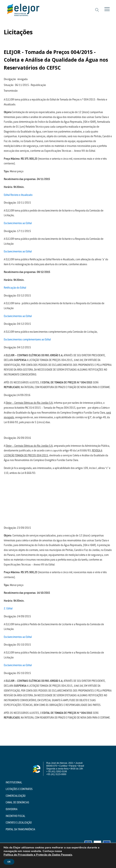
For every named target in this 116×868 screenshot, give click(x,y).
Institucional (14, 783)
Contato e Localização (19, 823)
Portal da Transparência (20, 830)
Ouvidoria (12, 810)
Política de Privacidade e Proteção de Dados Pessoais (38, 855)
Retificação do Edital (15, 288)
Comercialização (16, 796)
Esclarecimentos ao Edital (18, 224)
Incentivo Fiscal (15, 816)
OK (9, 862)
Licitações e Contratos (19, 789)
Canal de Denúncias (17, 803)
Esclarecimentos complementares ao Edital (27, 340)
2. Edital (8, 609)
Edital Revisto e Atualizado (18, 195)
